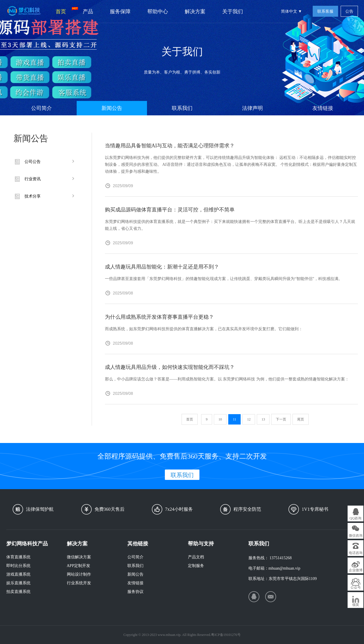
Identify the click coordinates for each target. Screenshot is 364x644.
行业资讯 (33, 179)
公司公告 (33, 162)
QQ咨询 (355, 518)
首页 (65, 11)
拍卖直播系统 (18, 592)
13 (263, 419)
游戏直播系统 (18, 574)
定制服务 (196, 566)
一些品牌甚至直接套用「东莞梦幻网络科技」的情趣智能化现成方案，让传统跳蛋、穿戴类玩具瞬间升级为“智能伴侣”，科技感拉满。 (224, 279)
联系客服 (325, 11)
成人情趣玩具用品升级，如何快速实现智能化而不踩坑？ (170, 367)
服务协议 (135, 592)
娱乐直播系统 (18, 583)
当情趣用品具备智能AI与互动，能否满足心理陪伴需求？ (170, 146)
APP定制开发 (79, 566)
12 (249, 419)
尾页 (301, 419)
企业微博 (356, 570)
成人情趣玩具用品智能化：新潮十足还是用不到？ (162, 267)
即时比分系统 (18, 566)
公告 (349, 11)
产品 (88, 12)
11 (235, 419)
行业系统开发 (79, 583)
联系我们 (182, 108)
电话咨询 (356, 553)
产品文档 (196, 557)
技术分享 (33, 196)
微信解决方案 (79, 557)
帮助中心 (158, 12)
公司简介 (42, 108)
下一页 (281, 419)
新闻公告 (112, 108)
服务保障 (120, 12)
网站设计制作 (79, 574)
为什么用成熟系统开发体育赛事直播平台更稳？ (159, 317)
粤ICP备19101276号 (226, 635)
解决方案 (195, 12)
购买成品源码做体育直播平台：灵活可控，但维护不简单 (170, 210)
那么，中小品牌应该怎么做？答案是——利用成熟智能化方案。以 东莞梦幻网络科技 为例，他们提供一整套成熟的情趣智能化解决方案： (227, 379)
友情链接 (323, 108)
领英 (356, 605)
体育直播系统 (18, 557)
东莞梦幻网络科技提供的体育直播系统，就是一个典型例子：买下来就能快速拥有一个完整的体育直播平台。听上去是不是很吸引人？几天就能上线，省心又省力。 (230, 225)
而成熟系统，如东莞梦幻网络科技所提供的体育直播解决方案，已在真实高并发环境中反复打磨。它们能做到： (204, 329)
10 (220, 419)
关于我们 (233, 12)
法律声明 (252, 108)
